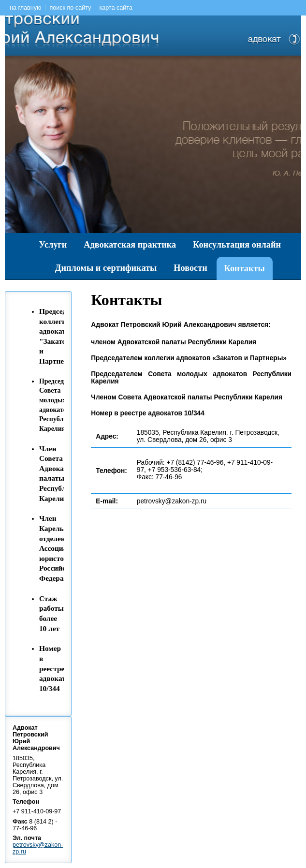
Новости (190, 268)
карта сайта (116, 8)
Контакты (245, 268)
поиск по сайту (70, 8)
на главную (25, 8)
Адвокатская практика (130, 245)
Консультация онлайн (237, 245)
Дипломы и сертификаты (106, 268)
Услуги (53, 245)
